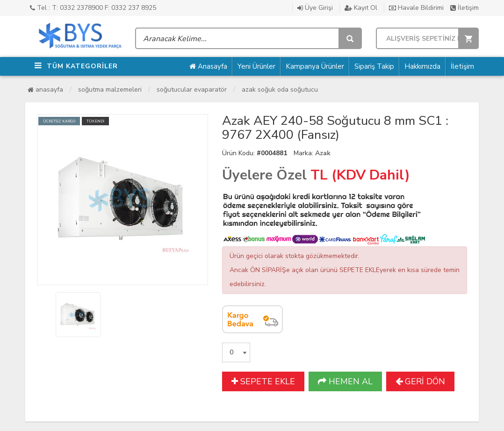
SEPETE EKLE (263, 381)
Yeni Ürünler (256, 66)
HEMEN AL (345, 381)
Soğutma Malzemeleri (110, 90)
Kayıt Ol (361, 8)
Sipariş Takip (374, 66)
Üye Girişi (315, 8)
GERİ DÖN (420, 381)
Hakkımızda (422, 66)
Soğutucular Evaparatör (192, 90)
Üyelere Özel (264, 175)
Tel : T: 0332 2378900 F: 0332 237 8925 (93, 8)
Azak (323, 153)
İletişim (464, 8)
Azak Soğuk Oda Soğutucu (280, 90)
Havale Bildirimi (416, 8)
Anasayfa (208, 66)
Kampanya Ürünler (315, 66)
